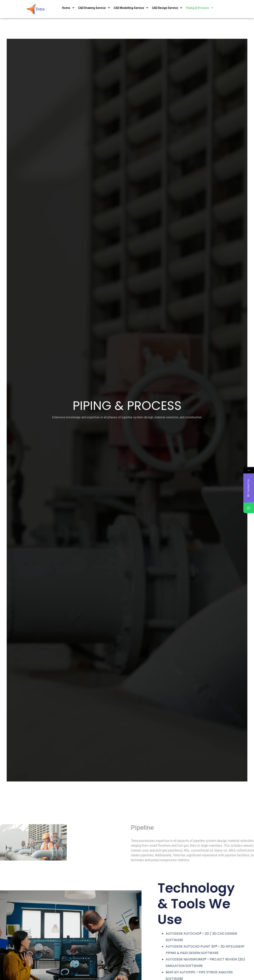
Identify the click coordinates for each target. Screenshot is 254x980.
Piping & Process (200, 8)
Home (68, 8)
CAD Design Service (167, 8)
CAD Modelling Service (131, 8)
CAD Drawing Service (94, 8)
